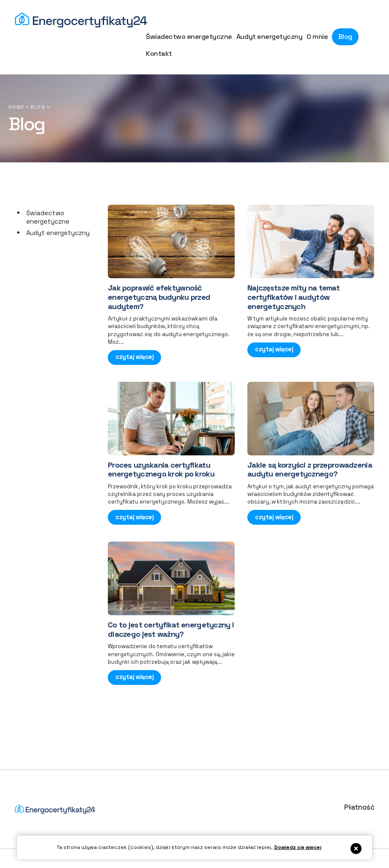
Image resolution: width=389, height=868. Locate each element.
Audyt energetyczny (58, 218)
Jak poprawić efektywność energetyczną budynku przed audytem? (159, 282)
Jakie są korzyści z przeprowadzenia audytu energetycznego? (310, 453)
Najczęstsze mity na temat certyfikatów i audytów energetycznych (293, 282)
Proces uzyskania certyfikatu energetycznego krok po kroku (161, 453)
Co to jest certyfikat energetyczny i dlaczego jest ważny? (171, 611)
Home (16, 92)
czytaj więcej (134, 341)
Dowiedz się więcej (298, 847)
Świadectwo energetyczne (48, 202)
